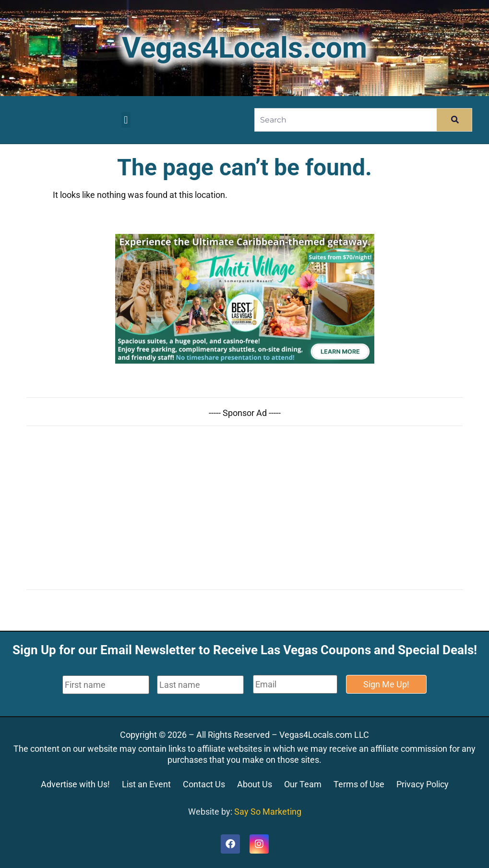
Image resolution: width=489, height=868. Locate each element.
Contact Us (204, 784)
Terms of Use (359, 784)
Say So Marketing (268, 812)
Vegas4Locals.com (244, 48)
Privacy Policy (423, 784)
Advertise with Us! (75, 784)
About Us (255, 784)
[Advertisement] (244, 508)
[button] (126, 120)
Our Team (303, 784)
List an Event (146, 784)
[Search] (454, 120)
